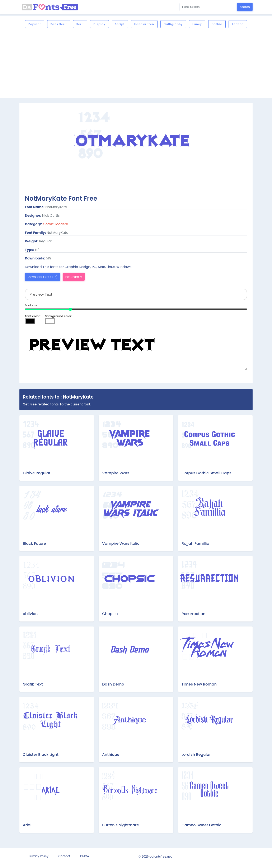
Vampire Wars (116, 473)
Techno (238, 24)
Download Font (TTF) (43, 277)
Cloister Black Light (41, 754)
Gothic (217, 24)
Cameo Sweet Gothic (201, 825)
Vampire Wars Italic (121, 543)
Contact (64, 856)
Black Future (34, 543)
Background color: (58, 316)
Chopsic (110, 614)
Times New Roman (199, 684)
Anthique (111, 754)
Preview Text (136, 349)
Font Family (74, 277)
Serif (80, 24)
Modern (62, 224)
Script (120, 24)
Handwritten (144, 24)
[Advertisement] (145, 63)
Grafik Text (33, 684)
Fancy (197, 24)
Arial (27, 825)
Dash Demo (113, 684)
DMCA (85, 856)
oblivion (30, 614)
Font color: (33, 316)
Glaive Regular (37, 473)
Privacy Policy (39, 856)
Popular (35, 24)
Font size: (31, 305)
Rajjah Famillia (195, 543)
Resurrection (193, 614)
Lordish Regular (196, 754)
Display (99, 24)
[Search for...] (208, 7)
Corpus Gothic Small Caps (206, 473)
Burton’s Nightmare (121, 825)
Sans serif (59, 24)
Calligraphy (173, 24)
